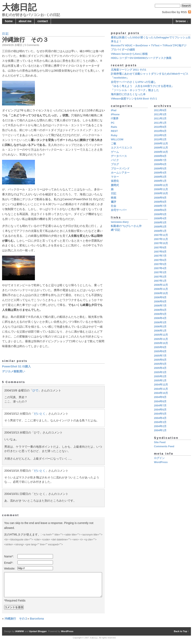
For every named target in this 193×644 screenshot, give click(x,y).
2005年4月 (160, 368)
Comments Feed (164, 446)
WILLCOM (117, 140)
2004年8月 (160, 401)
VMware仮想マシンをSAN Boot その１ (134, 99)
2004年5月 (160, 414)
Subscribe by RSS (174, 12)
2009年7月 (160, 160)
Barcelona (37, 619)
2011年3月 (160, 114)
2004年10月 (161, 393)
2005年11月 (161, 339)
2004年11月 (161, 389)
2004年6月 (160, 410)
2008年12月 (161, 185)
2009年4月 (160, 173)
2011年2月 (160, 119)
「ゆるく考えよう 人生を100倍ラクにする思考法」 (142, 86)
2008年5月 (160, 214)
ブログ (115, 164)
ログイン (159, 458)
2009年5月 (160, 169)
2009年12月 (161, 144)
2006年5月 (160, 314)
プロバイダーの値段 (123, 50)
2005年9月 (160, 347)
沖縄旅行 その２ (16, 619)
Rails (114, 127)
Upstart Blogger (38, 631)
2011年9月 (160, 110)
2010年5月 (160, 135)
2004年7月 (160, 406)
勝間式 (115, 185)
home (9, 21)
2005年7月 (160, 356)
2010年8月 (160, 127)
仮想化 (115, 181)
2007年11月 (161, 239)
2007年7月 (160, 256)
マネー (115, 177)
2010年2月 (160, 140)
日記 (6, 34)
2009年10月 (161, 152)
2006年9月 (160, 297)
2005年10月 (161, 343)
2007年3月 (160, 272)
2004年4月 (160, 418)
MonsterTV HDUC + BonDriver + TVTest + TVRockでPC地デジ (149, 46)
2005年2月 (160, 376)
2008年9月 (160, 198)
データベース (119, 156)
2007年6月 (160, 260)
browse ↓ (182, 21)
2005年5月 (160, 364)
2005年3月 (160, 372)
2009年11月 (161, 148)
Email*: (9, 563)
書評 (114, 202)
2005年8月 (160, 351)
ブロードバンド (120, 169)
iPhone (115, 114)
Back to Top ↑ (181, 631)
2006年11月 (161, 289)
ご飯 (114, 144)
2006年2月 (160, 327)
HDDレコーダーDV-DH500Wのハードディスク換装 (141, 58)
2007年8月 (160, 252)
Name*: (9, 556)
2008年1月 (160, 231)
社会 (114, 206)
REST (114, 131)
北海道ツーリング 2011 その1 (129, 70)
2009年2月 (160, 177)
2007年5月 (160, 264)
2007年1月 (160, 281)
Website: (10, 569)
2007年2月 (160, 277)
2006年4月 (160, 318)
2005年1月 (160, 381)
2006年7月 (160, 306)
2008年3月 (160, 223)
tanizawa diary (120, 222)
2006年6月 (160, 310)
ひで (35, 390)
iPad (114, 110)
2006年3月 (160, 323)
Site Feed (160, 442)
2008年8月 (160, 202)
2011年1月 (160, 123)
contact (43, 21)
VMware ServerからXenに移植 (129, 54)
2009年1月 (160, 181)
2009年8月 (160, 156)
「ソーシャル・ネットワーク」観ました (135, 90)
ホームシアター (120, 173)
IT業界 (115, 119)
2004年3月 (160, 422)
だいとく (40, 414)
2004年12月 (161, 385)
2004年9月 (160, 397)
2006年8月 (160, 302)
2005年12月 (161, 335)
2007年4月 (160, 268)
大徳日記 (19, 7)
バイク (115, 160)
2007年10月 (161, 243)
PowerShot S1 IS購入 (16, 366)
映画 (114, 198)
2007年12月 (161, 235)
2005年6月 (160, 360)
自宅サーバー (119, 210)
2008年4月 (160, 218)
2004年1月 (160, 430)
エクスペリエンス (122, 148)
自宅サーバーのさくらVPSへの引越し (133, 82)
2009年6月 (160, 164)
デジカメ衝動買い (14, 371)
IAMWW (20, 631)
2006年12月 (161, 285)
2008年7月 (160, 206)
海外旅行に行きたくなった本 (128, 94)
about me (25, 21)
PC (113, 123)
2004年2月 (160, 426)
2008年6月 (160, 210)
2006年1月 (160, 331)
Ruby (114, 135)
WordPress (161, 462)
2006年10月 (161, 293)
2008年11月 (161, 189)
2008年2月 (160, 227)
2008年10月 (161, 193)
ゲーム (115, 152)
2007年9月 (160, 248)
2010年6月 (160, 131)
